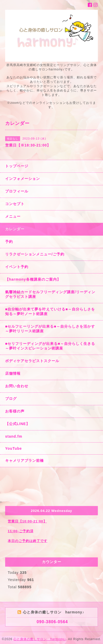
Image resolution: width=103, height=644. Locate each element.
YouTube (14, 448)
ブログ (11, 399)
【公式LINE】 (18, 424)
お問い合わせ (17, 386)
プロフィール (17, 191)
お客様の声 (15, 411)
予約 (9, 242)
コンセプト (15, 204)
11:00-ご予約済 (21, 531)
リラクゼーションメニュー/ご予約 (35, 254)
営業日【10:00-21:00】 (27, 521)
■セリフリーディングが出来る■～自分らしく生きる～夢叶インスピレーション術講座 (50, 346)
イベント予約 (17, 267)
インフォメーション (23, 179)
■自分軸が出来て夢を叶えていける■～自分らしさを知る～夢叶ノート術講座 (50, 311)
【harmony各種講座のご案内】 (33, 279)
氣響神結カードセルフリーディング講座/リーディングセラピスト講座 (50, 294)
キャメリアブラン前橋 (24, 461)
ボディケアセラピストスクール (32, 361)
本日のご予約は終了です (28, 541)
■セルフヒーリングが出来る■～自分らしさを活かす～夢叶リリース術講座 (50, 329)
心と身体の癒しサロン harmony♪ (40, 639)
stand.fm (14, 436)
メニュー (13, 216)
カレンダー (15, 229)
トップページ (17, 166)
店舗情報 (13, 373)
